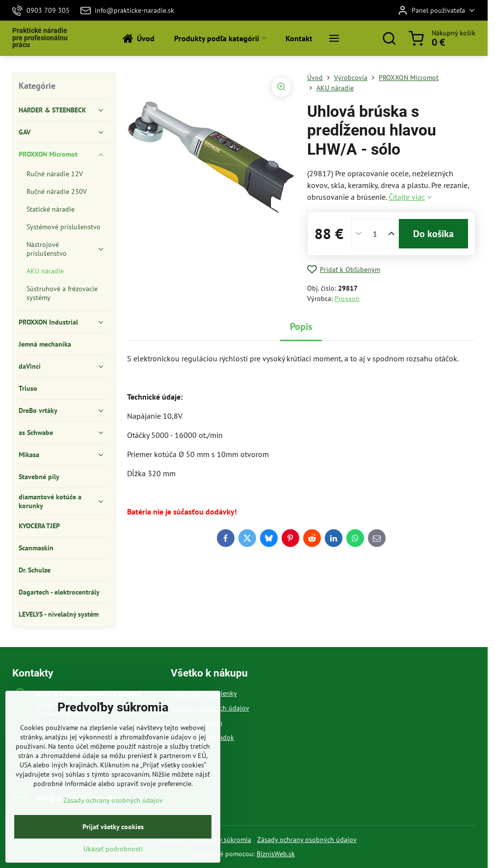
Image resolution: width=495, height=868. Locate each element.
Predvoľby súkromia (221, 840)
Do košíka (433, 234)
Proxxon (347, 298)
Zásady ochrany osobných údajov (307, 840)
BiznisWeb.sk (276, 854)
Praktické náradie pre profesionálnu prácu (40, 38)
